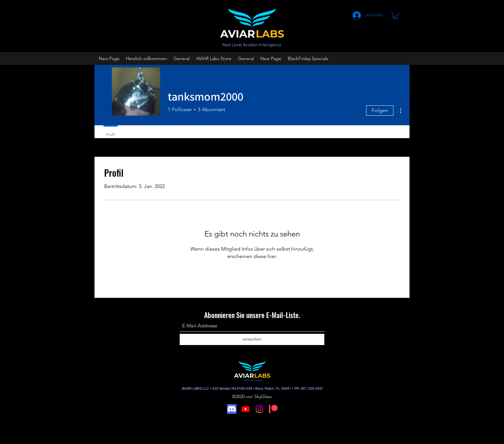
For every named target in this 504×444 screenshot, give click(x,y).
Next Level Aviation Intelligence (252, 45)
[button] (396, 15)
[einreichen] (252, 339)
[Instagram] (259, 409)
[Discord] (232, 409)
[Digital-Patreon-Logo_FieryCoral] (273, 409)
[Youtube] (246, 409)
